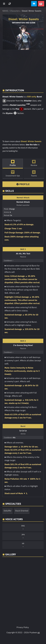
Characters (15, 11)
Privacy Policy (23, 627)
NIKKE (5, 11)
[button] (34, 4)
